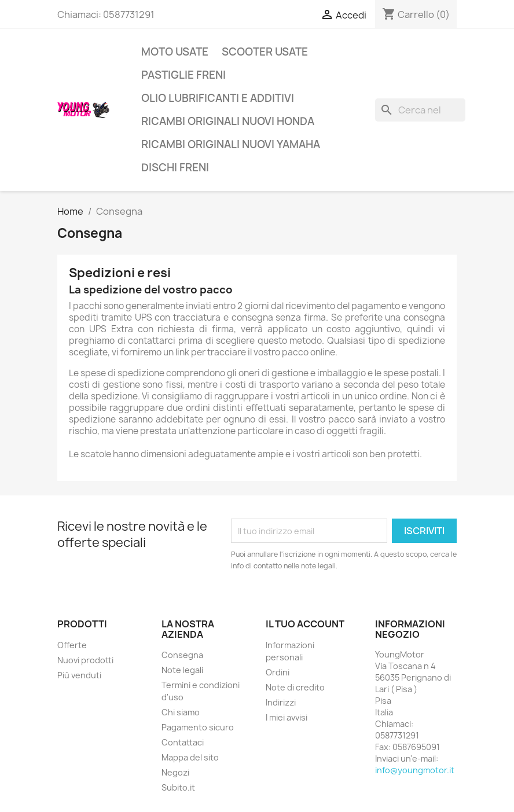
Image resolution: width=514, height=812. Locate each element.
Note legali (182, 670)
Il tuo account (305, 624)
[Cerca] (420, 110)
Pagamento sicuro (198, 727)
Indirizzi (281, 702)
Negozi (175, 772)
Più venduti (79, 675)
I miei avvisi (287, 717)
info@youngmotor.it (415, 770)
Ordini (278, 672)
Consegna (182, 655)
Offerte (72, 645)
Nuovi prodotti (85, 660)
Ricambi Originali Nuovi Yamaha (231, 144)
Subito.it (178, 787)
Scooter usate (265, 52)
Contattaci (183, 742)
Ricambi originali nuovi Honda (228, 121)
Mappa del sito (190, 757)
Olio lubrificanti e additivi (218, 98)
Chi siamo (181, 712)
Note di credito (295, 687)
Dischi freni (175, 168)
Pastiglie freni (183, 75)
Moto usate (175, 52)
